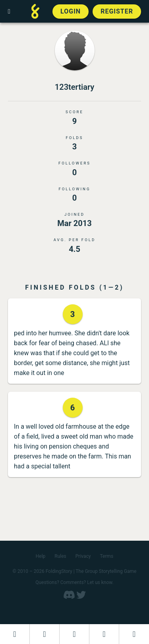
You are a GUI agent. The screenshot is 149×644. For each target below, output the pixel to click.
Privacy (83, 556)
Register (117, 11)
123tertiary (74, 87)
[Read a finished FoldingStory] (104, 634)
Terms (107, 556)
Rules (60, 556)
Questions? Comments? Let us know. (74, 582)
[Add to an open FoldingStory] (74, 634)
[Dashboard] (15, 634)
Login (71, 11)
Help (41, 556)
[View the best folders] (134, 634)
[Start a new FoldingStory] (45, 634)
